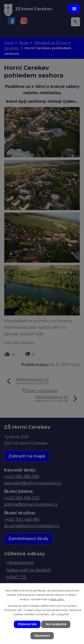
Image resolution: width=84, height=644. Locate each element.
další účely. (57, 599)
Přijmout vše (27, 624)
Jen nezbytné (56, 624)
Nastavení (42, 636)
